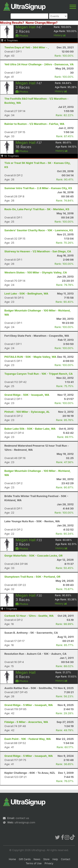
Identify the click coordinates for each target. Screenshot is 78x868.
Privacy (49, 863)
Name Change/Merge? (42, 23)
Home (12, 859)
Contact (66, 859)
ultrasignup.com (25, 822)
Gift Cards (25, 859)
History (60, 35)
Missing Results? (12, 23)
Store (46, 859)
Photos (22, 36)
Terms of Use (34, 863)
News (37, 859)
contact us (22, 818)
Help (55, 859)
